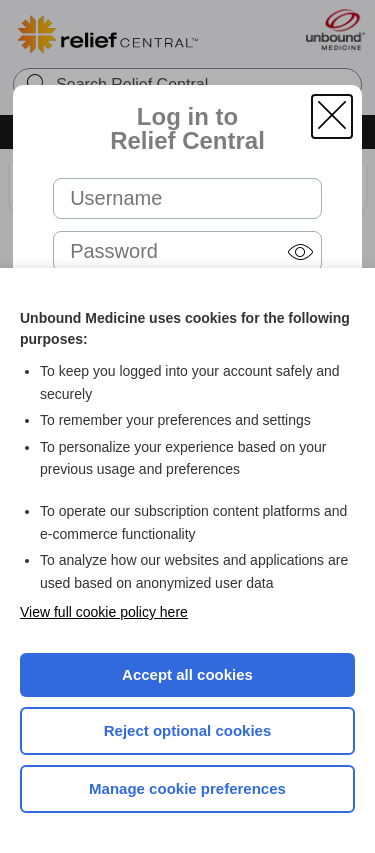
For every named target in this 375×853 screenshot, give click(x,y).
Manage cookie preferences (187, 788)
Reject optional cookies (188, 730)
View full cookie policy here (104, 612)
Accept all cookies (187, 674)
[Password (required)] (187, 251)
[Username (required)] (187, 198)
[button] (332, 116)
